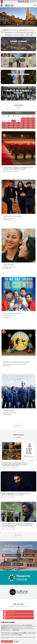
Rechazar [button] (10, 642)
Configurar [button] (16, 642)
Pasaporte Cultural (10, 618)
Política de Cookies (5, 638)
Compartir (2, 468)
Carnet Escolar (10, 612)
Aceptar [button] (4, 642)
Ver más (20, 535)
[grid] (18, 123)
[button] (34, 2)
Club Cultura (9, 615)
